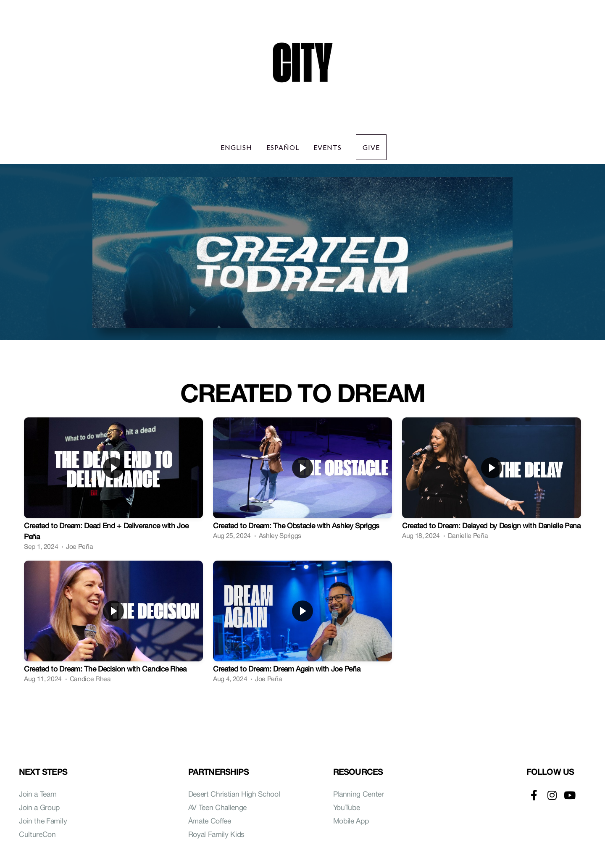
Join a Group (39, 807)
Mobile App (351, 821)
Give (371, 147)
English (236, 147)
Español (283, 147)
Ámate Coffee (210, 821)
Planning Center (359, 794)
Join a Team (38, 794)
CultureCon (37, 834)
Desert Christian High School (234, 794)
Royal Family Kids (217, 834)
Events (327, 147)
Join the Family (43, 821)
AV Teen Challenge (218, 807)
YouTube (347, 807)
